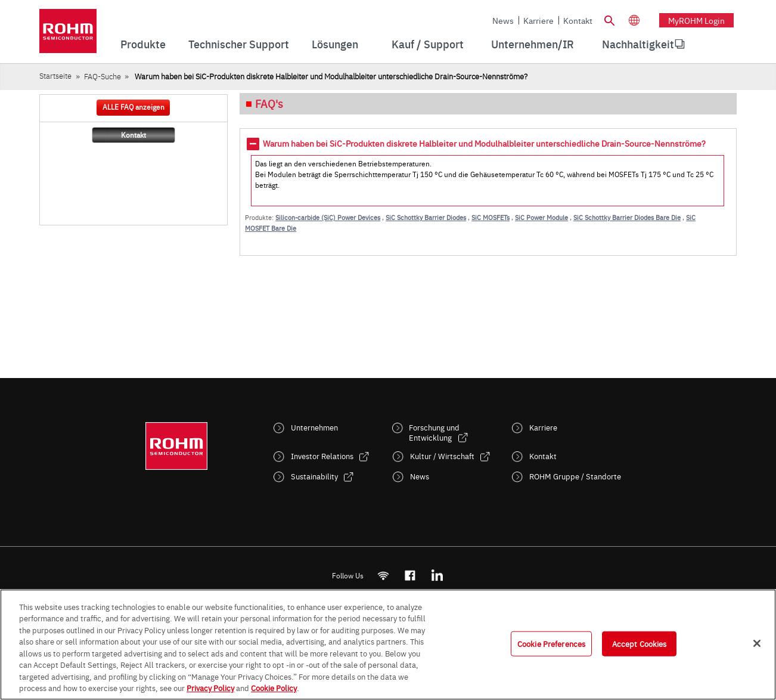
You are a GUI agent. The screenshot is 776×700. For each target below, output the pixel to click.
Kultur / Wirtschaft (442, 456)
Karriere (538, 20)
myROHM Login (696, 20)
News (503, 20)
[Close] (757, 643)
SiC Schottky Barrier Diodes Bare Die (627, 217)
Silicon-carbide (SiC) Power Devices (328, 217)
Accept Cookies (640, 643)
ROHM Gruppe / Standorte (575, 476)
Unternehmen (314, 427)
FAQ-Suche (103, 76)
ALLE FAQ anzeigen (134, 107)
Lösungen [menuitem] (335, 44)
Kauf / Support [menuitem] (428, 44)
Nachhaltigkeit (638, 44)
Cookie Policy (274, 687)
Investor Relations (322, 456)
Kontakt (578, 20)
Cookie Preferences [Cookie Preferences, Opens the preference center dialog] (551, 643)
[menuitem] (638, 44)
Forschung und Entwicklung (434, 432)
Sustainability (314, 476)
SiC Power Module (541, 217)
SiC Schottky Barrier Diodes (426, 217)
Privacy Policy (210, 687)
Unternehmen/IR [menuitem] (533, 44)
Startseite (55, 75)
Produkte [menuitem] (143, 44)
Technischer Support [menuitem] (239, 44)
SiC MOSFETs (491, 217)
